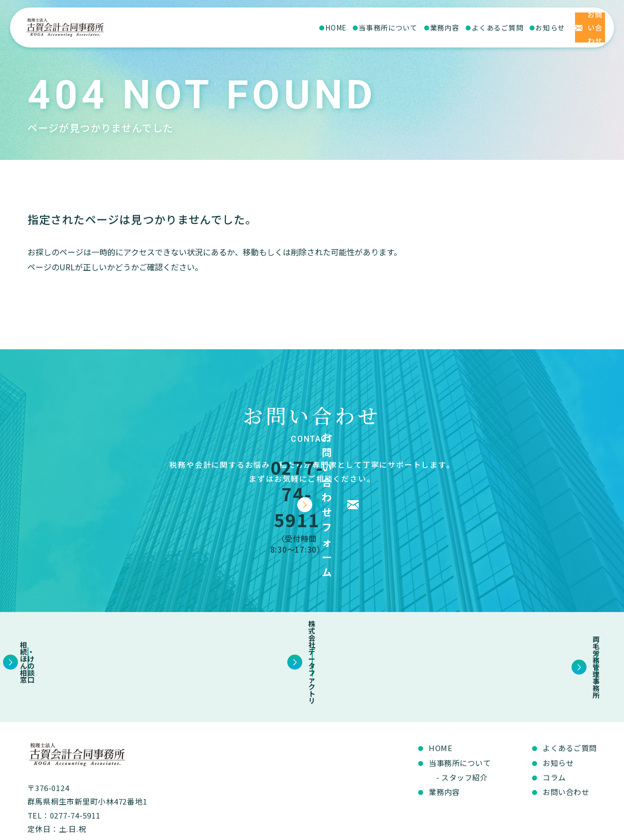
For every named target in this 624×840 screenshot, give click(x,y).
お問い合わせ (566, 737)
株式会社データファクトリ (312, 615)
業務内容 (379, 27)
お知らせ (485, 27)
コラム (554, 723)
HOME (270, 27)
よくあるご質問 (432, 27)
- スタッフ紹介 (462, 723)
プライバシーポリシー (564, 828)
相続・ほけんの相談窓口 (110, 615)
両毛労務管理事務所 (514, 615)
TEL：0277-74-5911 (64, 761)
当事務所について (323, 27)
